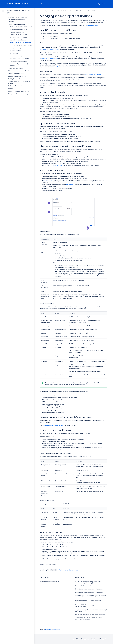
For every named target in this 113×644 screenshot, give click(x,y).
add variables (70, 185)
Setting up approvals (15, 51)
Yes (52, 570)
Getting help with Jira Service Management (20, 94)
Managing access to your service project (21, 27)
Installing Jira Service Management (17, 17)
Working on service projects (15, 68)
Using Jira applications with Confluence (20, 61)
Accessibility (11, 89)
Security (93, 639)
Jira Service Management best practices (19, 86)
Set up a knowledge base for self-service (19, 71)
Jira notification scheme (91, 25)
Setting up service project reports (19, 56)
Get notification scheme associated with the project (89, 589)
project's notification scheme (93, 74)
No (56, 570)
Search (99, 4)
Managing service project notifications (20, 43)
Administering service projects (16, 24)
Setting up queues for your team (18, 37)
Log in (104, 4)
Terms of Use (85, 639)
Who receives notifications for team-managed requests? (90, 615)
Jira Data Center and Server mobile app (19, 91)
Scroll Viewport (56, 630)
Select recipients (48, 181)
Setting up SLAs (14, 53)
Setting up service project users (18, 35)
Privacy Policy (75, 639)
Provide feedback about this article (68, 570)
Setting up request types (16, 48)
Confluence (48, 630)
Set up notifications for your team (84, 586)
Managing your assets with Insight (17, 76)
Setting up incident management (17, 74)
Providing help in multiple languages (18, 79)
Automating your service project (18, 40)
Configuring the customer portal (18, 29)
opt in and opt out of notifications (49, 49)
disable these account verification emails (65, 67)
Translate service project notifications (22, 45)
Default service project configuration (20, 59)
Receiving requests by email (17, 32)
